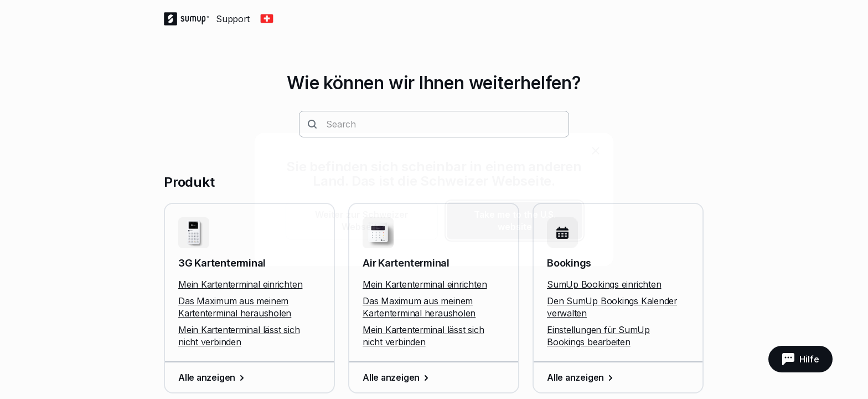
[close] (596, 151)
